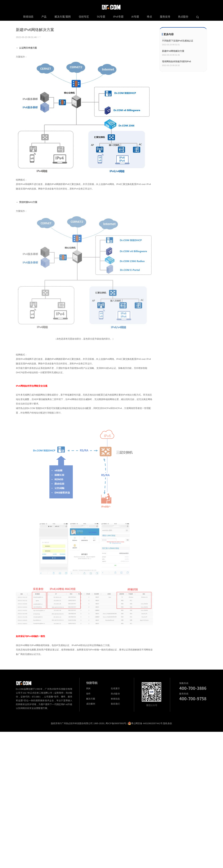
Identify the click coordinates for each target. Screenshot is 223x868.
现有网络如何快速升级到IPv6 (176, 61)
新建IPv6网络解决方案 (173, 51)
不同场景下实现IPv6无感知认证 (178, 41)
